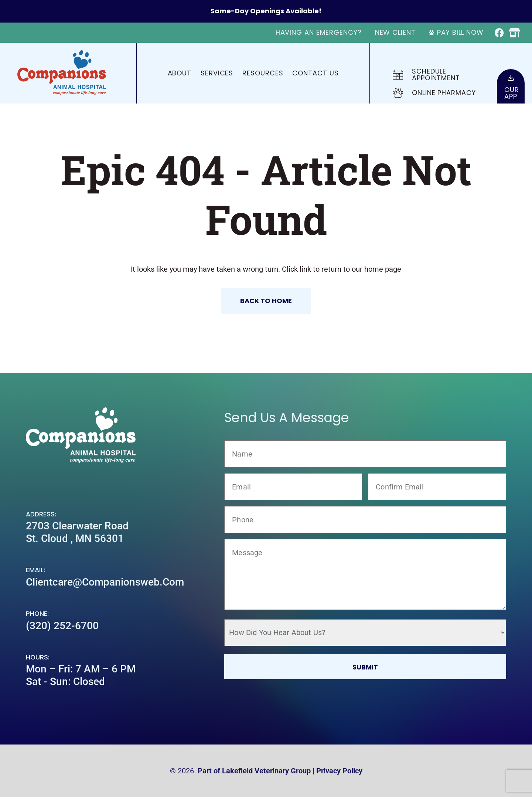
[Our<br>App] (511, 78)
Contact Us (315, 73)
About (180, 73)
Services (217, 73)
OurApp (512, 93)
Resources (263, 73)
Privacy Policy (339, 771)
